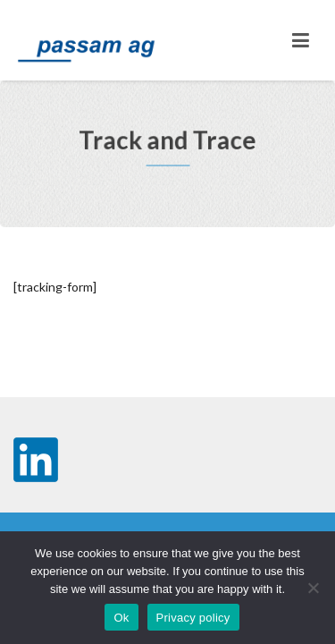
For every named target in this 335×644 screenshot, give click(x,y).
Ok (121, 618)
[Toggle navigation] (301, 40)
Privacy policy (193, 618)
